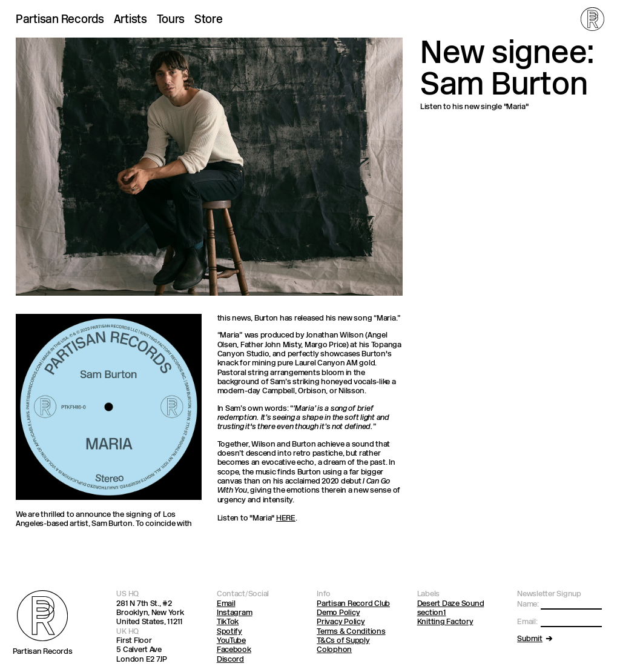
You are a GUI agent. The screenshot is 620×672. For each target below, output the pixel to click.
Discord (230, 660)
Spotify (229, 632)
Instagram (235, 613)
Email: (527, 622)
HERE (286, 518)
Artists (130, 20)
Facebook (234, 650)
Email (226, 604)
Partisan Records (60, 20)
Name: (528, 604)
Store (209, 20)
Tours (171, 20)
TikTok (228, 622)
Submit (530, 639)
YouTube (231, 641)
